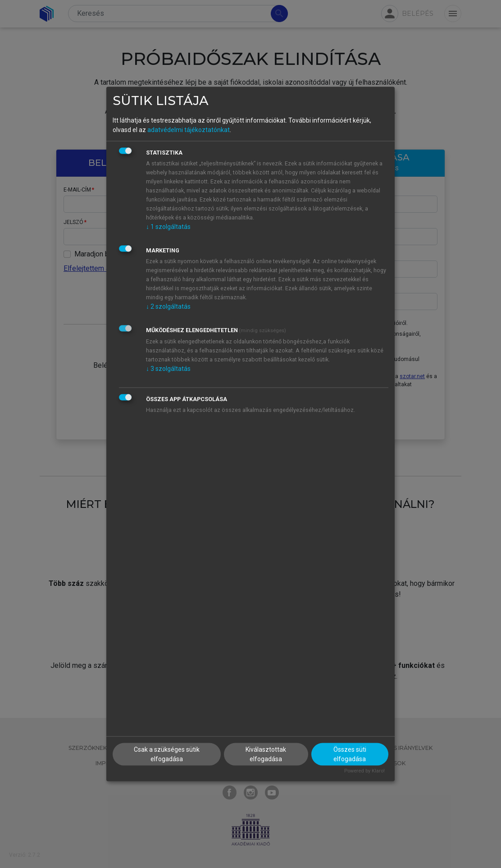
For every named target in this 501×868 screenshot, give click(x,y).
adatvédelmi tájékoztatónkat (189, 129)
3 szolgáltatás (168, 368)
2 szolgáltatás (168, 306)
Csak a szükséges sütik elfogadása (167, 754)
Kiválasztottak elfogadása (266, 754)
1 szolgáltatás (168, 226)
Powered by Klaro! (364, 771)
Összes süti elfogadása (350, 754)
